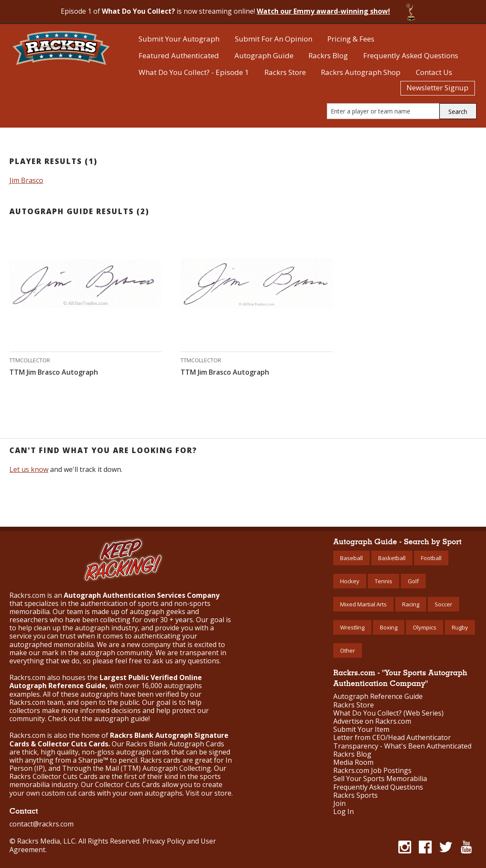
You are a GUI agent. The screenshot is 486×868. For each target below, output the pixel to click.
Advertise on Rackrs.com (372, 721)
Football (431, 558)
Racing (411, 604)
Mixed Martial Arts (363, 604)
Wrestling (352, 627)
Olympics (425, 627)
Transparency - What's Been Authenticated (402, 746)
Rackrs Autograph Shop (361, 72)
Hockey (350, 581)
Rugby (460, 627)
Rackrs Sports (356, 795)
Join (339, 804)
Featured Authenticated (179, 55)
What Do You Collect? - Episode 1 (194, 72)
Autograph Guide (264, 55)
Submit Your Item (361, 729)
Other (348, 650)
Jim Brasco (26, 180)
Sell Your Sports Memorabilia (380, 779)
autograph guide (121, 719)
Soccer (443, 604)
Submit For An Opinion (274, 39)
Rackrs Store (285, 72)
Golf (413, 581)
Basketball (392, 558)
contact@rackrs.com (41, 824)
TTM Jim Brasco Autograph (54, 372)
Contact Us (434, 72)
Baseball (351, 558)
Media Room (353, 762)
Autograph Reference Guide (378, 696)
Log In (344, 812)
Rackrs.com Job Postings (372, 771)
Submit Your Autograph (179, 39)
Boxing (389, 627)
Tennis (384, 581)
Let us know (29, 469)
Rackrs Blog (328, 55)
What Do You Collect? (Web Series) (388, 713)
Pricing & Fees (351, 39)
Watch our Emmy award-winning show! (323, 11)
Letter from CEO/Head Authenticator (392, 738)
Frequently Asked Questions (411, 55)
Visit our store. (209, 793)
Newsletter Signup (437, 88)
